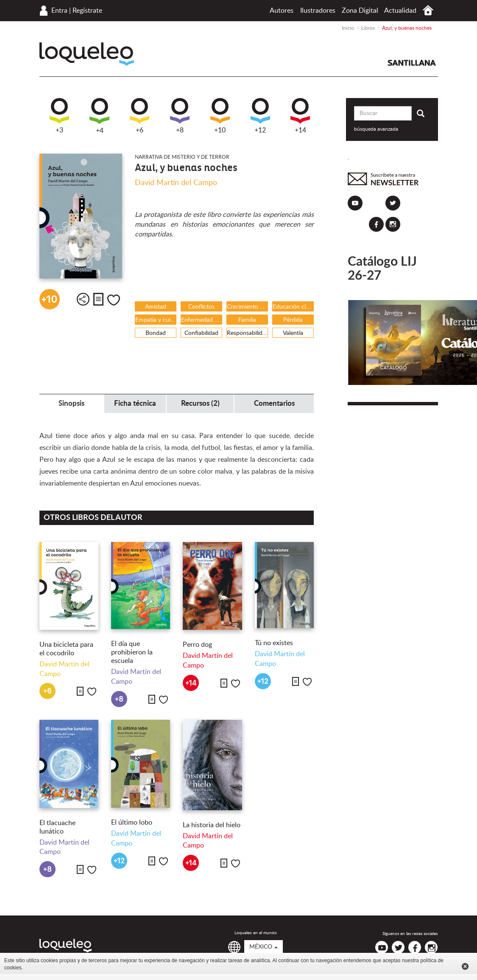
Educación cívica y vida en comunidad (293, 307)
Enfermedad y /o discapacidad (202, 320)
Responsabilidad (247, 333)
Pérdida (293, 320)
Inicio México (428, 10)
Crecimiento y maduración (247, 307)
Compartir (83, 299)
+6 (139, 116)
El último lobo (132, 823)
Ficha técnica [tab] (135, 403)
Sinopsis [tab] (71, 403)
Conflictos (201, 307)
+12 (260, 116)
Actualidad (400, 11)
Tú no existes (274, 643)
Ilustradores (318, 11)
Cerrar (465, 966)
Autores (282, 11)
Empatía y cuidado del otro (156, 320)
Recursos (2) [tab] (200, 403)
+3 (59, 116)
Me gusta (114, 300)
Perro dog (197, 645)
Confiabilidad (201, 333)
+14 (300, 116)
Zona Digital (360, 11)
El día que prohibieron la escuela (132, 652)
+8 (180, 116)
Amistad (156, 307)
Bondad (156, 333)
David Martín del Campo (176, 183)
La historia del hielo (212, 825)
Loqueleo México (87, 54)
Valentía (293, 333)
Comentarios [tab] (274, 403)
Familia (247, 320)
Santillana (412, 63)
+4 (99, 116)
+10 (220, 116)
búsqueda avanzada (376, 129)
